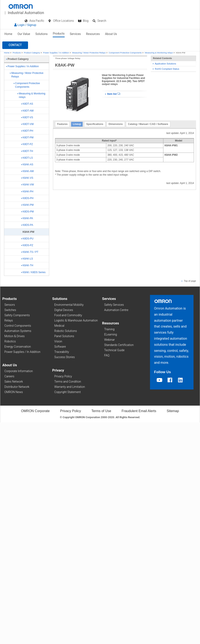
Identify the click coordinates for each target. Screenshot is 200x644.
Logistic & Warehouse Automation (76, 320)
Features (62, 124)
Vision (58, 341)
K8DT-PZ (27, 144)
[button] (15, 45)
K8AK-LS (27, 259)
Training (109, 329)
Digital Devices (64, 310)
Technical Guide (114, 350)
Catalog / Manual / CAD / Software (148, 124)
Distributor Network (17, 387)
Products (59, 33)
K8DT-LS (27, 158)
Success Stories (65, 357)
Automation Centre (116, 310)
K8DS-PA (27, 225)
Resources (93, 34)
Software (60, 347)
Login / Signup (25, 25)
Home (8, 34)
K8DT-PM (27, 138)
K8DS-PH (27, 198)
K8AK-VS (27, 178)
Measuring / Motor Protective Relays (89, 53)
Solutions (41, 34)
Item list (113, 94)
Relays (9, 320)
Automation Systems (18, 331)
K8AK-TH (27, 265)
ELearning (111, 334)
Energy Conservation (18, 347)
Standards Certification (119, 345)
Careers (9, 376)
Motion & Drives (15, 336)
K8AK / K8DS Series (33, 272)
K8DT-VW (28, 124)
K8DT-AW (28, 111)
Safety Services (114, 305)
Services (75, 34)
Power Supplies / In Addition (56, 53)
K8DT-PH (27, 131)
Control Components (18, 326)
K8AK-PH (27, 192)
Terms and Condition (68, 382)
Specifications (95, 124)
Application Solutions (165, 64)
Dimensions (116, 124)
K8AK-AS (27, 165)
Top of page (189, 281)
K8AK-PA (27, 218)
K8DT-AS (27, 104)
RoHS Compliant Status (166, 69)
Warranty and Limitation (70, 387)
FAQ (107, 355)
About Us (111, 34)
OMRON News (14, 392)
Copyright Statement (68, 392)
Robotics (10, 341)
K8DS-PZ (27, 245)
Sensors (10, 305)
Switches (10, 310)
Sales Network (14, 382)
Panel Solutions (64, 336)
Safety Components (17, 315)
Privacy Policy (63, 376)
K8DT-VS (27, 117)
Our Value (24, 34)
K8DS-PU (27, 239)
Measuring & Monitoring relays (159, 53)
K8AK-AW (28, 171)
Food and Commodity (68, 315)
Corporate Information (19, 371)
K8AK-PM (28, 205)
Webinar (109, 340)
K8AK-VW (28, 185)
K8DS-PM (28, 212)
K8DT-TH (27, 151)
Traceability (62, 352)
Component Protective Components (125, 53)
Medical (59, 326)
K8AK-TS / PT (30, 252)
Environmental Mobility (69, 305)
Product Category (32, 53)
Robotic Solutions (66, 331)
